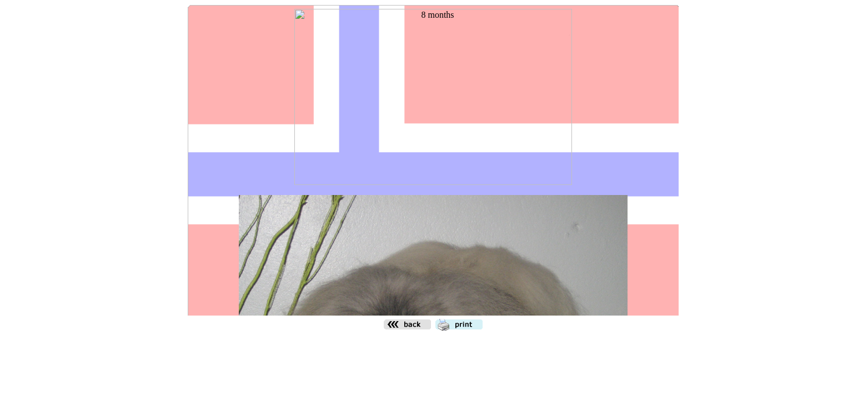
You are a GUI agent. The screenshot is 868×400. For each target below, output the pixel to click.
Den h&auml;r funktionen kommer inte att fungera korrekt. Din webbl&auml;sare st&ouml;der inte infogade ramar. (433, 160)
